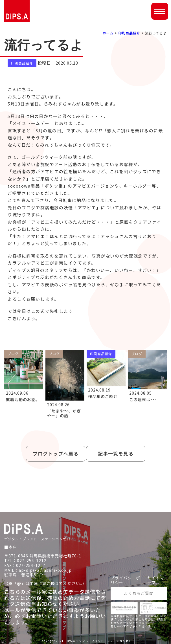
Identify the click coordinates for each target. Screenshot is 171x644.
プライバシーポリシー (125, 580)
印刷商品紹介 (129, 33)
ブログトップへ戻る (56, 453)
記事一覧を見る (116, 453)
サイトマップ (156, 580)
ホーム (108, 33)
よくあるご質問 (139, 593)
